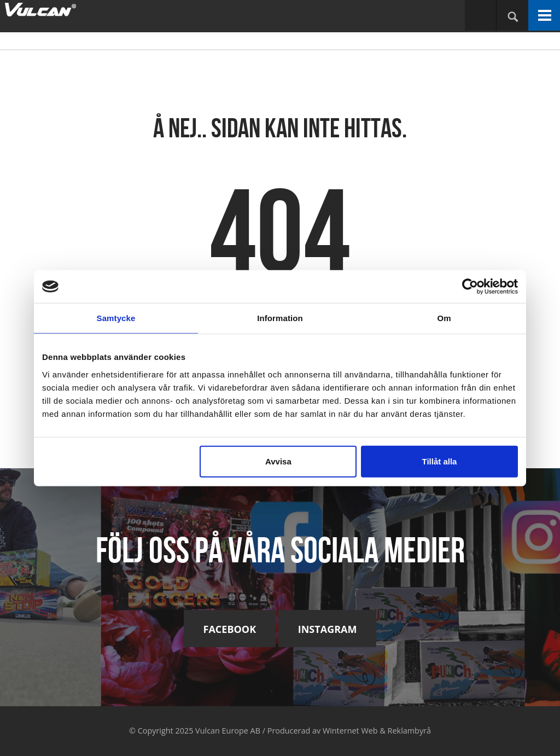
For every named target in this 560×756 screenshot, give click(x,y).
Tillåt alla (439, 461)
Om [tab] (444, 318)
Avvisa (278, 461)
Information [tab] (280, 318)
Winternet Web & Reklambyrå (377, 731)
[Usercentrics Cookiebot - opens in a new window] (470, 287)
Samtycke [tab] (116, 318)
